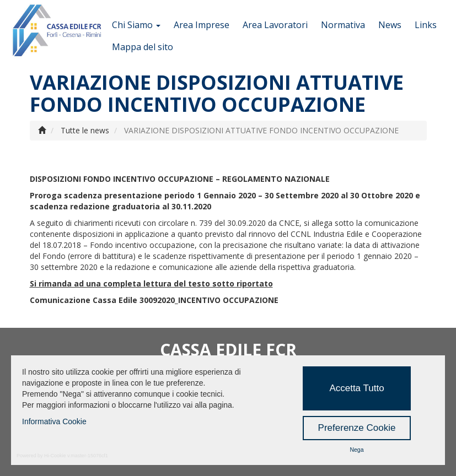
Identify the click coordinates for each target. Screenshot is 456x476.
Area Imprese (202, 25)
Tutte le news (85, 130)
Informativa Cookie (54, 421)
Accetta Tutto (356, 388)
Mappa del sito (143, 47)
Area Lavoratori (275, 25)
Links (426, 25)
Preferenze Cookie (357, 428)
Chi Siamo (136, 25)
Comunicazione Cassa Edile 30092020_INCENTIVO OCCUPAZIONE (154, 300)
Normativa (343, 25)
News (390, 25)
